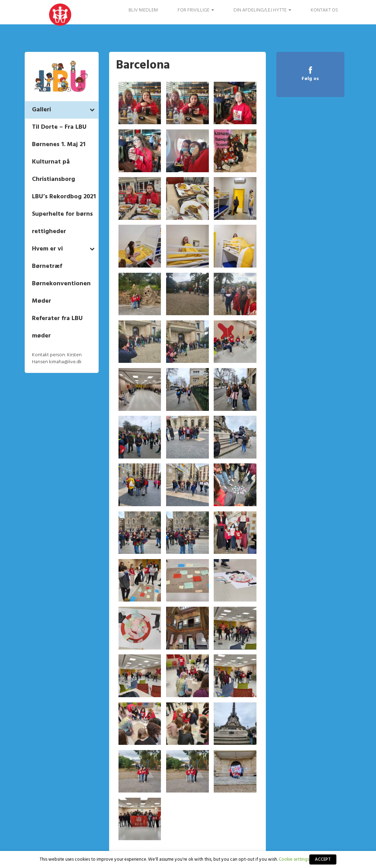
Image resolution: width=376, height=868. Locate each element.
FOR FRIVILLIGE (196, 10)
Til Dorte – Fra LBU (59, 127)
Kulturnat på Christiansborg (54, 171)
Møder (42, 301)
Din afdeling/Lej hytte (262, 10)
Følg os (310, 79)
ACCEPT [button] (323, 859)
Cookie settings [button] (294, 859)
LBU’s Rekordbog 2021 (64, 197)
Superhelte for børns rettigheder (62, 223)
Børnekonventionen (61, 284)
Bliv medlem (143, 10)
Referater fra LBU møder (57, 327)
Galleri (42, 110)
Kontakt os (324, 10)
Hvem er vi (47, 249)
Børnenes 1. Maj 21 (59, 145)
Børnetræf (47, 266)
